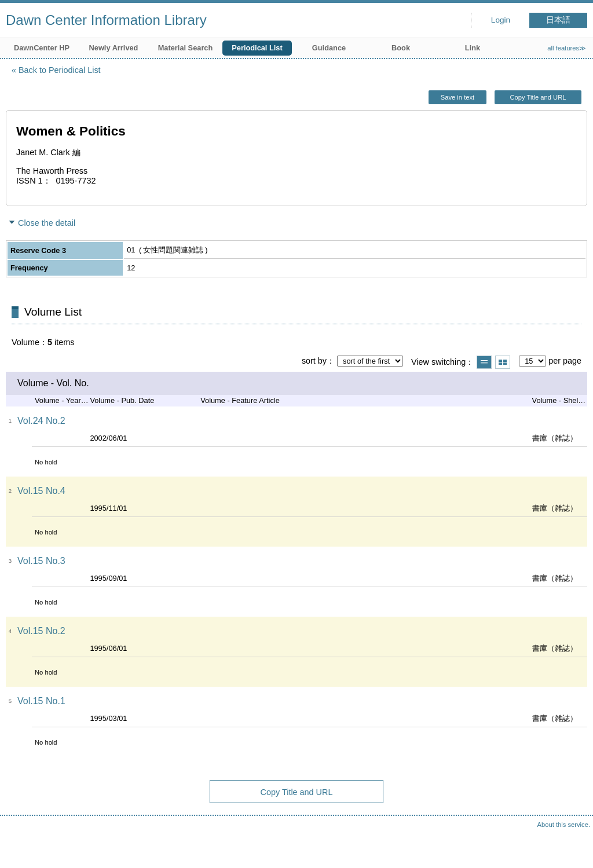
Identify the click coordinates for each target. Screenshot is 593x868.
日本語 (558, 20)
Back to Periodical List (60, 70)
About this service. (564, 825)
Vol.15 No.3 (41, 561)
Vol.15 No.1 (41, 701)
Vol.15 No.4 (41, 491)
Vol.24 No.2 (41, 421)
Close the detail (47, 223)
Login (501, 20)
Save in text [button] (457, 97)
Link (473, 48)
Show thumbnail (503, 362)
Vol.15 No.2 (41, 631)
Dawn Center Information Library (106, 20)
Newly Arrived (114, 48)
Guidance (329, 48)
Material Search (186, 48)
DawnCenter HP (42, 48)
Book (401, 48)
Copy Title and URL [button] (538, 97)
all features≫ (567, 48)
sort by (314, 361)
